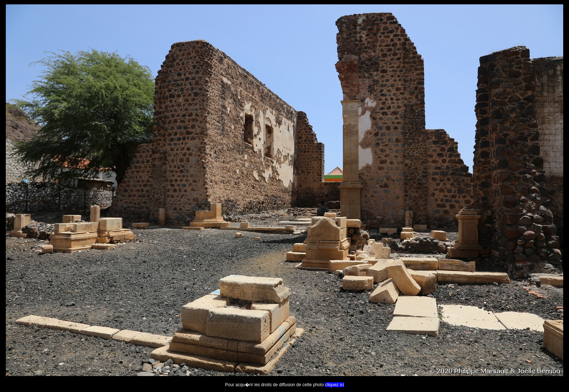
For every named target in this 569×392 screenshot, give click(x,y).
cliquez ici (335, 385)
